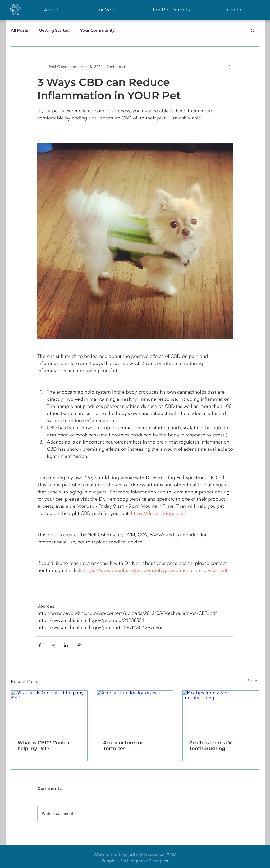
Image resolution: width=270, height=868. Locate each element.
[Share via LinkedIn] (66, 645)
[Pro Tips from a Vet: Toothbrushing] (221, 712)
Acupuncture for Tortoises (123, 746)
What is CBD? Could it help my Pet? (44, 746)
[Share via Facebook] (40, 645)
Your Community (97, 30)
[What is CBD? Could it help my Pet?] (49, 712)
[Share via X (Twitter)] (53, 645)
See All (253, 681)
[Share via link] (79, 645)
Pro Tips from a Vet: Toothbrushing (213, 746)
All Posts (20, 30)
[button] (253, 30)
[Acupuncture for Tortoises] (135, 712)
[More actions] (230, 67)
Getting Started (54, 30)
